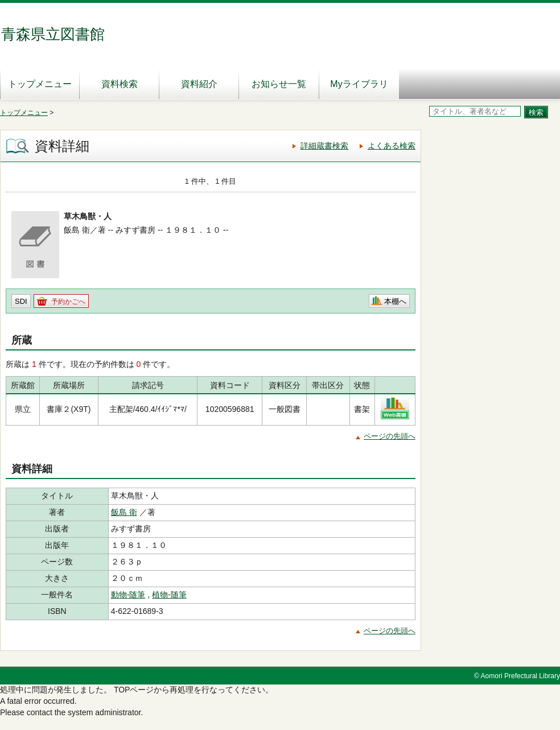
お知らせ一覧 (279, 84)
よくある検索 (392, 146)
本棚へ (395, 301)
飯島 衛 (124, 512)
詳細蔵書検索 (324, 146)
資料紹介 (199, 84)
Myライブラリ (359, 84)
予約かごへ (68, 302)
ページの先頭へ (390, 436)
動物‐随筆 (128, 595)
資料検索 (120, 84)
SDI (21, 301)
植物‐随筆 (169, 595)
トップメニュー (40, 84)
